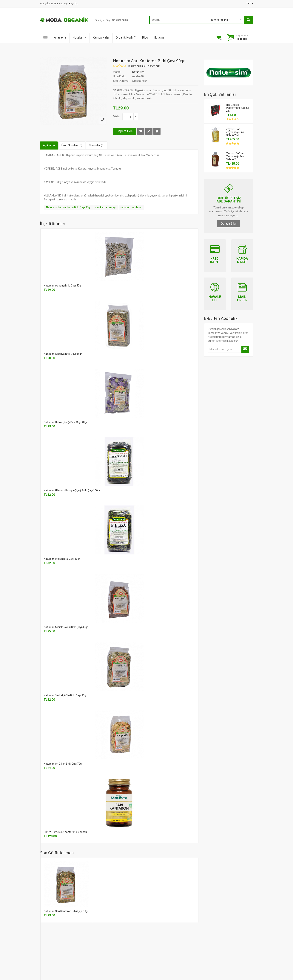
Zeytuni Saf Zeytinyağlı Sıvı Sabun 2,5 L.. (235, 132)
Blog (145, 38)
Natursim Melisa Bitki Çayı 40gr (62, 559)
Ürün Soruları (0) (72, 145)
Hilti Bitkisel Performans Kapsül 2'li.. (238, 108)
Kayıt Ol (73, 3)
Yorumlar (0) (97, 145)
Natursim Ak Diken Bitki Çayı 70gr (63, 764)
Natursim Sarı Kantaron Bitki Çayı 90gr (68, 207)
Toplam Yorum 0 (137, 66)
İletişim (159, 38)
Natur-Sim (138, 72)
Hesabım (79, 38)
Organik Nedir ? (126, 38)
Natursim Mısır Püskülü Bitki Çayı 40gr (66, 627)
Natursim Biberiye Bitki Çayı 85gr (63, 354)
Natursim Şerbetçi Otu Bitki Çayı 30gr (65, 695)
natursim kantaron (131, 207)
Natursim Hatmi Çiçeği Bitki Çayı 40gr (65, 422)
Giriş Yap (59, 3)
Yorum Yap (154, 66)
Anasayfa (60, 38)
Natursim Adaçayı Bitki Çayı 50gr (63, 286)
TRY (250, 3)
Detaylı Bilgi (229, 224)
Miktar (117, 116)
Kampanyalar (101, 38)
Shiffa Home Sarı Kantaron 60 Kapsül (66, 832)
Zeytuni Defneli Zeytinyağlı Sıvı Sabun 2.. (235, 156)
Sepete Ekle (125, 131)
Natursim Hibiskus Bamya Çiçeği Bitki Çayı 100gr (72, 490)
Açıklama (49, 145)
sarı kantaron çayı (106, 207)
